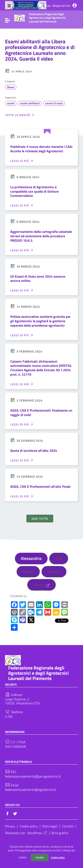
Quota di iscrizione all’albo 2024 (34, 451)
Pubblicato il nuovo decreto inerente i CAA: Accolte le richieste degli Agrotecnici (41, 149)
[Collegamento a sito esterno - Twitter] (15, 813)
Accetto (40, 857)
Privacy (10, 826)
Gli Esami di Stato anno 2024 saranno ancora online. (38, 279)
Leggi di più (22, 161)
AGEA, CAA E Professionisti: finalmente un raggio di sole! (41, 413)
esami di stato (54, 103)
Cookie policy (58, 857)
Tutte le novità (20, 115)
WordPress (37, 833)
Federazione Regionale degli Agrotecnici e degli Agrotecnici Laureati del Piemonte (38, 673)
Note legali (50, 826)
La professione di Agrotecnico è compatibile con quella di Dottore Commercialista (34, 191)
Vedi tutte (40, 519)
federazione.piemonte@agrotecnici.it (30, 790)
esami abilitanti (30, 103)
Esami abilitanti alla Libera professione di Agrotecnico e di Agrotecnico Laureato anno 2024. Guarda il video (40, 50)
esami (11, 103)
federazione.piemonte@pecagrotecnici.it (33, 776)
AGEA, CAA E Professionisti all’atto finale (40, 486)
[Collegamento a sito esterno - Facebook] (8, 813)
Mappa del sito (61, 6)
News (11, 87)
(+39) (9, 716)
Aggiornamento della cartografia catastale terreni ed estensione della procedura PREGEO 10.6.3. (41, 236)
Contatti (68, 826)
